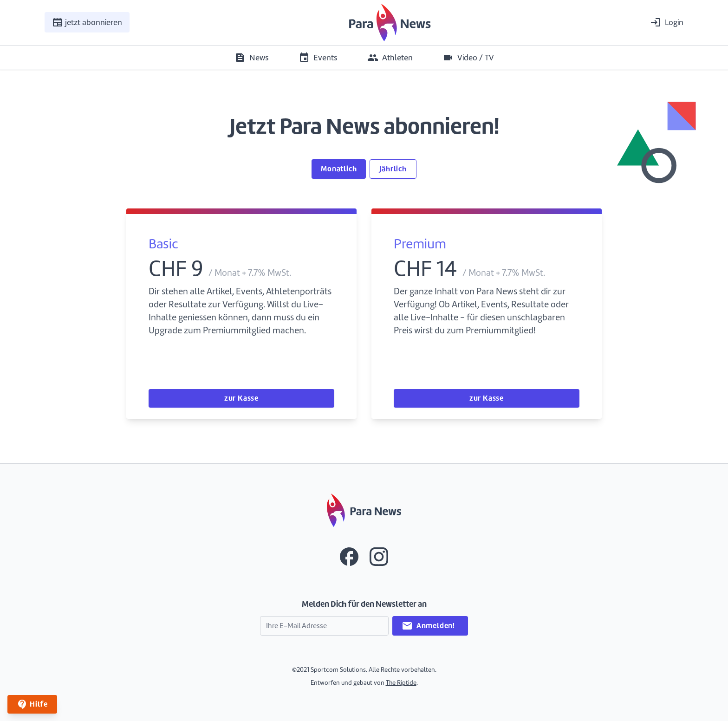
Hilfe (32, 704)
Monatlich (339, 169)
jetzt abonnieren (87, 22)
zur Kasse (241, 398)
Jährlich (393, 169)
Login (667, 22)
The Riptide (401, 683)
